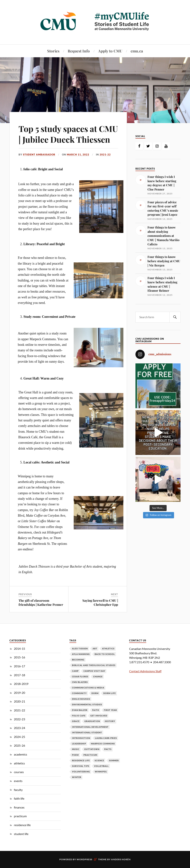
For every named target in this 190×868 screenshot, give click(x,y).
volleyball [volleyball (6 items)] (101, 766)
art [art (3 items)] (95, 648)
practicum (20, 816)
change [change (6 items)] (98, 676)
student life (21, 834)
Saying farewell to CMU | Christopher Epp (100, 602)
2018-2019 (21, 684)
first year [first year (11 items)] (110, 710)
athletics (19, 763)
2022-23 (19, 719)
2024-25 (19, 737)
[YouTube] (166, 146)
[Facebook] (139, 146)
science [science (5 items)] (99, 760)
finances (19, 807)
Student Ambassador (39, 155)
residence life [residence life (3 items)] (81, 760)
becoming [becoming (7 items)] (78, 660)
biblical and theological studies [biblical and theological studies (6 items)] (94, 665)
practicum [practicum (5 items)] (90, 755)
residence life (22, 825)
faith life (19, 798)
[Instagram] (157, 146)
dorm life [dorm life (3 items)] (110, 693)
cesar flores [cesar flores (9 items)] (80, 676)
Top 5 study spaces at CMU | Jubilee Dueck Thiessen (68, 134)
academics (21, 754)
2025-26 (19, 745)
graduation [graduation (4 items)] (92, 721)
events (18, 781)
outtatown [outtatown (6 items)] (92, 749)
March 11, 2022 (78, 155)
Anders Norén (121, 859)
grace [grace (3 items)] (76, 721)
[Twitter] (148, 146)
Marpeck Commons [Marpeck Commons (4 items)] (103, 744)
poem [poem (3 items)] (75, 755)
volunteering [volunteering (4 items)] (81, 772)
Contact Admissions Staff (145, 671)
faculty (18, 790)
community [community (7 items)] (79, 693)
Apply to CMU (110, 51)
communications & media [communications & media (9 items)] (88, 688)
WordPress (84, 859)
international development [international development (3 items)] (90, 727)
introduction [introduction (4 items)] (81, 738)
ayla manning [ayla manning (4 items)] (81, 654)
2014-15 (19, 648)
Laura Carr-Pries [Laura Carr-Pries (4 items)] (106, 738)
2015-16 (19, 657)
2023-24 (19, 728)
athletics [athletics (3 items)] (108, 648)
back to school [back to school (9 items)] (105, 654)
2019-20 (19, 693)
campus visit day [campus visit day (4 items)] (94, 671)
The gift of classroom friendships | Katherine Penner (41, 602)
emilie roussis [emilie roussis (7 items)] (81, 699)
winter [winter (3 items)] (77, 777)
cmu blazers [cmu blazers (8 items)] (80, 682)
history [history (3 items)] (110, 721)
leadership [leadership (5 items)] (79, 744)
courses (19, 772)
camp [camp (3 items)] (75, 671)
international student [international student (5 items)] (87, 732)
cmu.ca (137, 51)
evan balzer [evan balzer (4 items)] (80, 710)
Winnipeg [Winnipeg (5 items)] (101, 772)
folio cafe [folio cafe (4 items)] (79, 716)
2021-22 (105, 155)
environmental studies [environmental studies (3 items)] (87, 704)
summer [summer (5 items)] (114, 760)
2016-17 (19, 666)
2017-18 (19, 675)
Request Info (79, 51)
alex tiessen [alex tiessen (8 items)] (80, 648)
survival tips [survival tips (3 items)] (81, 766)
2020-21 (19, 701)
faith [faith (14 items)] (96, 710)
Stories (53, 51)
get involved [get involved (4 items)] (99, 716)
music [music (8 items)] (76, 749)
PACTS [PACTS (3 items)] (108, 749)
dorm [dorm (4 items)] (95, 693)
